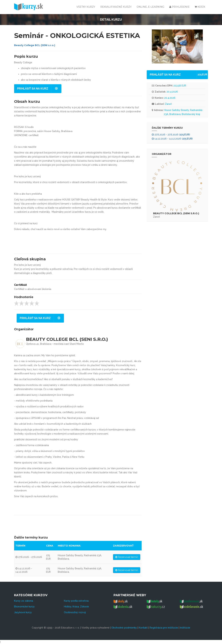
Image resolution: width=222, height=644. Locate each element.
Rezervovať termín (127, 557)
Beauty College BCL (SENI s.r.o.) (35, 45)
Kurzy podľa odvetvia (76, 601)
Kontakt (143, 628)
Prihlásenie (179, 7)
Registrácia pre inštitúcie (164, 628)
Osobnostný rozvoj (75, 612)
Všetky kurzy (86, 7)
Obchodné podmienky (124, 628)
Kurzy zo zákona (24, 601)
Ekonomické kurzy (24, 607)
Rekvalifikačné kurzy (116, 7)
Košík (200, 7)
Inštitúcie (185, 628)
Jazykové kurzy (23, 612)
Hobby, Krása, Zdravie (76, 607)
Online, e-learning (150, 7)
